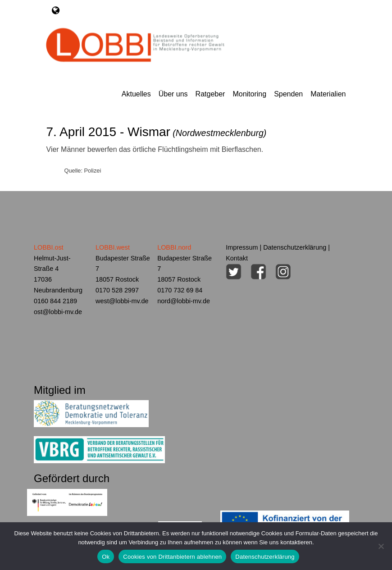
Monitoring (249, 94)
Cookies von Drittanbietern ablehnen (172, 557)
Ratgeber (210, 94)
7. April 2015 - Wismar (156, 132)
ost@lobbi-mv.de (58, 312)
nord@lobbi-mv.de (184, 301)
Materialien (328, 94)
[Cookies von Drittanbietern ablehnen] (381, 546)
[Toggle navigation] (56, 10)
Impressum (242, 247)
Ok (106, 557)
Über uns (173, 94)
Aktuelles (136, 94)
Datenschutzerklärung (295, 247)
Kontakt (237, 258)
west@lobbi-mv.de (122, 301)
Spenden (288, 94)
